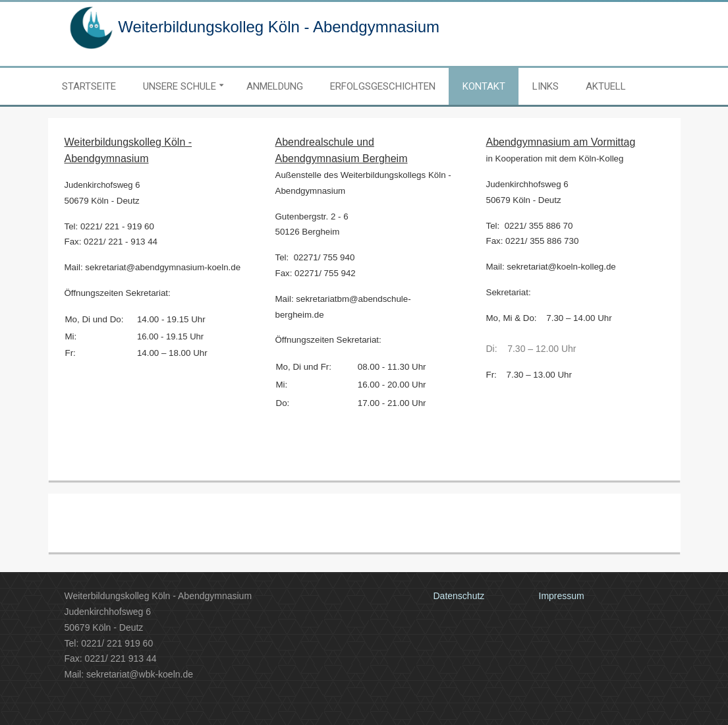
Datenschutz (459, 596)
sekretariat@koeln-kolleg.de (561, 267)
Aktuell (606, 86)
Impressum (562, 596)
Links (546, 86)
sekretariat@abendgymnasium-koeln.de (163, 267)
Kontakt (484, 86)
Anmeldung (275, 86)
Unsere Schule (180, 86)
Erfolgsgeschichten (383, 86)
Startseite (89, 86)
